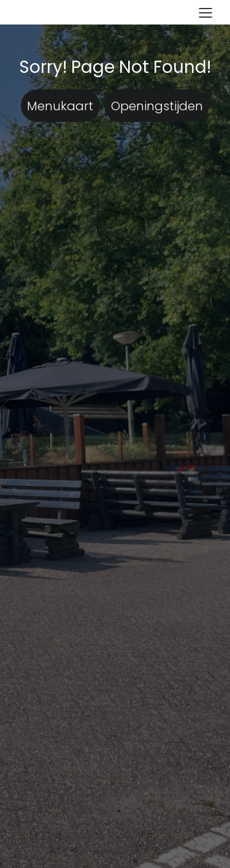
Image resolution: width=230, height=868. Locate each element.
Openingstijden (157, 106)
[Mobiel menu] (205, 12)
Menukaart (60, 106)
